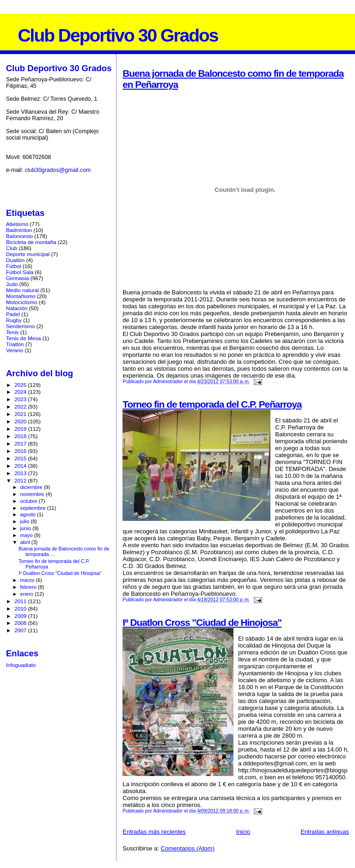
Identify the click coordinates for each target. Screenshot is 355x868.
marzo (28, 580)
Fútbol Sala (20, 272)
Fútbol (14, 266)
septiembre (34, 508)
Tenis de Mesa (24, 338)
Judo (12, 284)
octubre (30, 501)
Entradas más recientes (154, 832)
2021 (21, 414)
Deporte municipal (28, 254)
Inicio (243, 832)
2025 (21, 385)
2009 (21, 616)
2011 (21, 601)
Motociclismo (22, 302)
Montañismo (21, 296)
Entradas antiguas (325, 832)
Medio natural (22, 290)
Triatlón (15, 344)
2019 (21, 429)
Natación (17, 308)
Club (12, 248)
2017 (21, 443)
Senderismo (21, 326)
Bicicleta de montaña (31, 242)
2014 (21, 466)
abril (26, 542)
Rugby (14, 320)
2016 (21, 451)
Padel (13, 314)
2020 (21, 421)
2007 (21, 630)
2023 (21, 399)
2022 (21, 406)
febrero (29, 587)
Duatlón (15, 260)
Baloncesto (19, 236)
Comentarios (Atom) (188, 848)
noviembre (33, 494)
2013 (21, 473)
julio (26, 521)
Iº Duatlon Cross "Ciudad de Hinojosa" (202, 622)
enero (28, 594)
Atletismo (17, 224)
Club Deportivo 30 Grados (118, 35)
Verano (15, 350)
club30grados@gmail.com (58, 170)
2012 (21, 480)
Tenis (12, 332)
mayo (27, 535)
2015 (21, 458)
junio (27, 528)
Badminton (19, 230)
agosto (29, 514)
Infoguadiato (21, 665)
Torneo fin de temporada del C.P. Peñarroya (212, 404)
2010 (21, 608)
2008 (21, 623)
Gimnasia (18, 278)
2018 (21, 436)
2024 (21, 392)
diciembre (32, 487)
